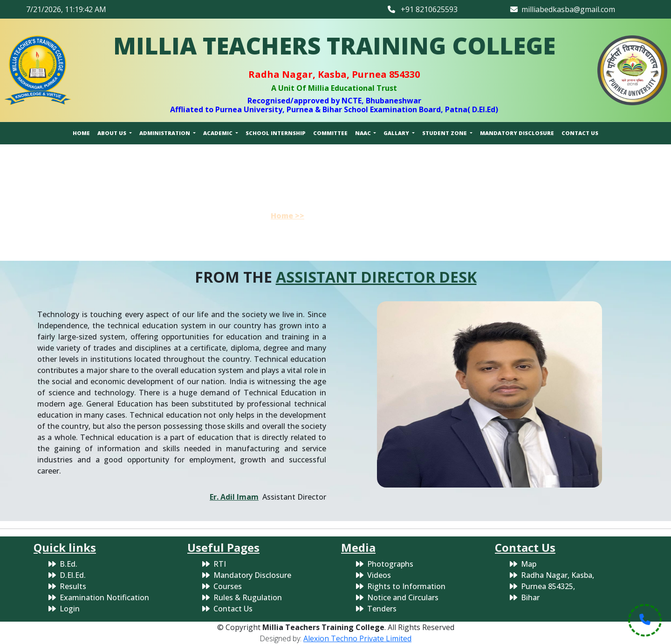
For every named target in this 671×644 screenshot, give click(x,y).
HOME (81, 133)
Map (529, 564)
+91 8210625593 (423, 9)
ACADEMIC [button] (219, 133)
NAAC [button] (364, 133)
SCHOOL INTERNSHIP (276, 133)
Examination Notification (104, 597)
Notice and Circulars (403, 597)
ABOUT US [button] (113, 133)
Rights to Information (406, 586)
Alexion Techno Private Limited (357, 638)
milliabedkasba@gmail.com (563, 9)
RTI (220, 564)
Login (70, 609)
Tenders (382, 609)
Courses (228, 586)
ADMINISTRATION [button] (165, 133)
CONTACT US (580, 133)
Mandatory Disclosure (252, 575)
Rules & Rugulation (248, 597)
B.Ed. (68, 564)
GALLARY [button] (397, 133)
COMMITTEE (330, 133)
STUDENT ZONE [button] (445, 133)
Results (73, 586)
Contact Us (233, 609)
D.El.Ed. (73, 575)
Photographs (390, 564)
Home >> (288, 216)
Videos (379, 575)
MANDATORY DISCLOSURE (517, 133)
